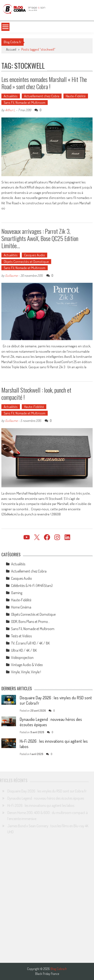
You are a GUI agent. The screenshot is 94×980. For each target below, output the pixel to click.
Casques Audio (34, 255)
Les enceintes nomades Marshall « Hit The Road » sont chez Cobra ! (44, 83)
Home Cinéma (21, 607)
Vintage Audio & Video (27, 665)
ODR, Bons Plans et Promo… (31, 622)
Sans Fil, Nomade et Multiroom (25, 103)
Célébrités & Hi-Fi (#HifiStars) (32, 586)
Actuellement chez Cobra (42, 96)
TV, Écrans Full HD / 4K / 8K (30, 643)
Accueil (11, 49)
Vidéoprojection (22, 658)
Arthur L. (10, 110)
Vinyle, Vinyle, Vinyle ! (26, 672)
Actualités (11, 96)
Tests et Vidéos (21, 636)
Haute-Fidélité (76, 96)
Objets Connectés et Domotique (26, 262)
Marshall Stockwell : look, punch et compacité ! (36, 394)
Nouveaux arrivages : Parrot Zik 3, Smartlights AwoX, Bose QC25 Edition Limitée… (40, 238)
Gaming (17, 593)
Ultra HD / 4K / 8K (24, 650)
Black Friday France (47, 974)
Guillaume (11, 275)
